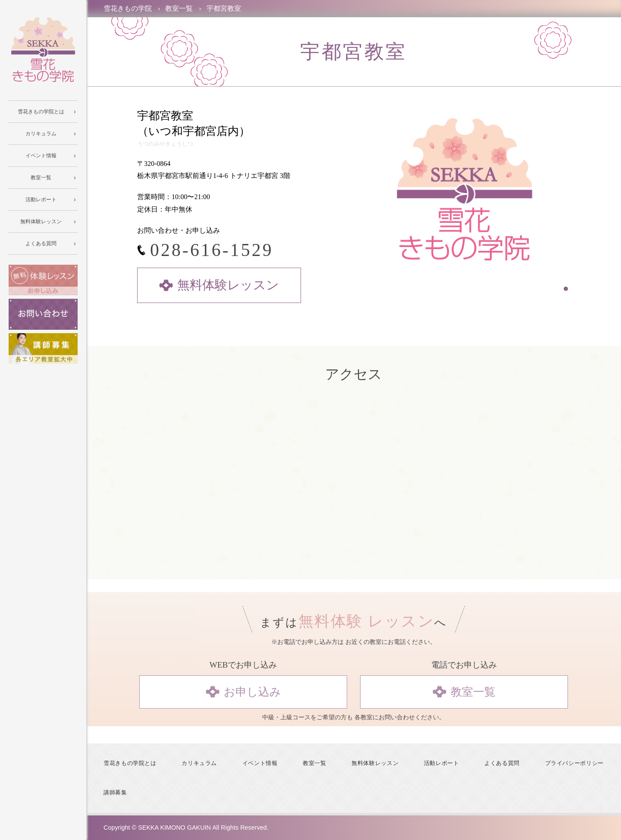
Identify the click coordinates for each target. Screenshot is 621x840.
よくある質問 (502, 763)
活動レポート (442, 763)
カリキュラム (199, 763)
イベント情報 (260, 763)
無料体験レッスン (375, 763)
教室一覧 (315, 763)
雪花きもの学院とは (130, 763)
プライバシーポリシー (574, 763)
